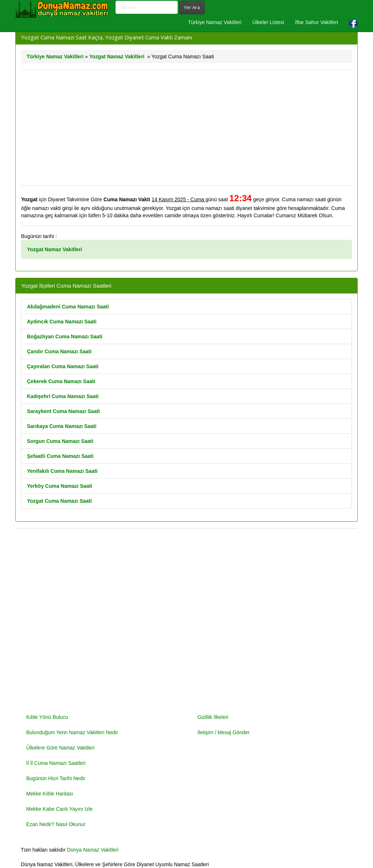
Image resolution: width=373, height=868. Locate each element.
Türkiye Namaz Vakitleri (215, 22)
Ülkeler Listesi (268, 22)
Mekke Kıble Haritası (50, 794)
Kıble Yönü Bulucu (47, 717)
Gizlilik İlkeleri (213, 717)
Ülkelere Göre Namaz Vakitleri (60, 748)
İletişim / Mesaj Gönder (223, 732)
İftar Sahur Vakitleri (317, 22)
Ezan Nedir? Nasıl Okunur (56, 824)
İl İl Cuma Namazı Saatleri (56, 763)
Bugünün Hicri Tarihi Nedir (56, 778)
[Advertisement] (186, 128)
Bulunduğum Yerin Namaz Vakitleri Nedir (72, 732)
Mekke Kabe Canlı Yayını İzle (59, 809)
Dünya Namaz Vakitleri (93, 850)
